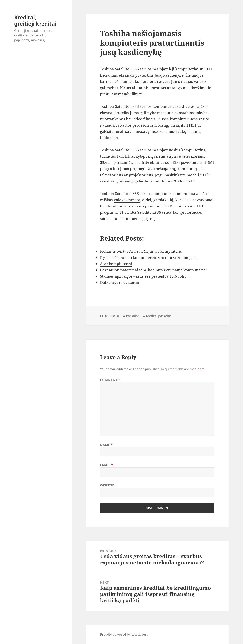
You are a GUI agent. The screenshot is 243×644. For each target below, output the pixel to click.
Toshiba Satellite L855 (119, 106)
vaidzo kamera (127, 200)
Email (106, 465)
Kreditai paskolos (159, 316)
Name (106, 445)
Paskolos (133, 316)
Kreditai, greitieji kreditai (35, 20)
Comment (110, 380)
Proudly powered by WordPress (124, 634)
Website (107, 485)
